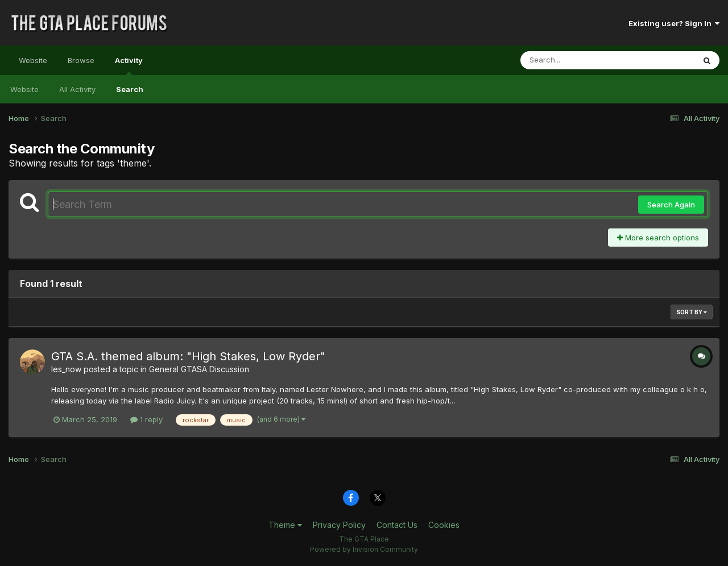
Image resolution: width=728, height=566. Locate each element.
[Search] (576, 60)
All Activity (77, 89)
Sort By (692, 312)
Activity (129, 65)
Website (33, 60)
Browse (81, 60)
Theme (285, 525)
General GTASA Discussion (199, 369)
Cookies (444, 525)
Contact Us (397, 525)
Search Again (671, 205)
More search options (658, 238)
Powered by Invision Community (364, 549)
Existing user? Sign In (674, 23)
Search (130, 89)
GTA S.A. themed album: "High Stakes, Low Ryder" (188, 356)
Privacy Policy (339, 525)
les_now (66, 369)
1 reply (146, 419)
